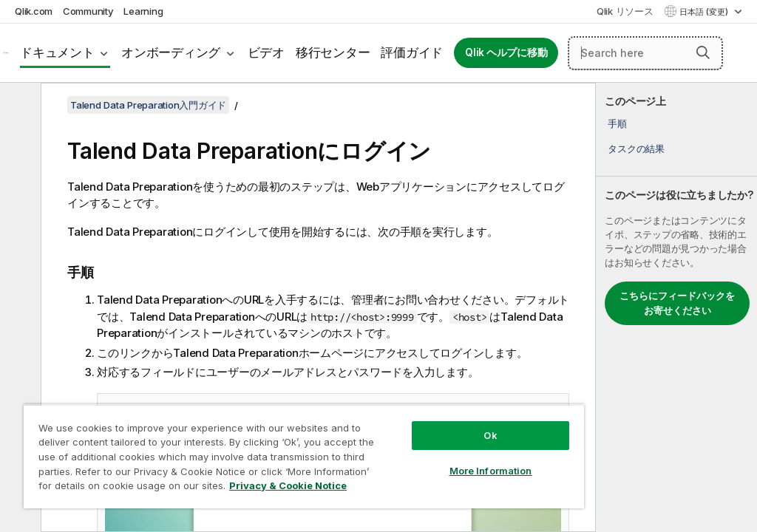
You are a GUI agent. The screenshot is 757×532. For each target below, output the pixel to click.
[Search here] (645, 53)
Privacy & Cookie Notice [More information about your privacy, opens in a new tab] (288, 485)
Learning (143, 11)
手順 (617, 123)
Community (88, 11)
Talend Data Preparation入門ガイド (148, 105)
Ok (490, 435)
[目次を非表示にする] (18, 106)
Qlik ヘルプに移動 (506, 52)
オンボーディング (171, 52)
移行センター (333, 52)
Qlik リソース (625, 11)
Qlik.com (34, 11)
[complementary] (676, 307)
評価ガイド (412, 52)
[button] (703, 52)
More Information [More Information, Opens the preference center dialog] (491, 471)
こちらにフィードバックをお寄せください (677, 303)
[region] (304, 456)
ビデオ (266, 52)
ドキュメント (57, 52)
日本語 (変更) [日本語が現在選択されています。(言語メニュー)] (705, 12)
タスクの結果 (636, 149)
